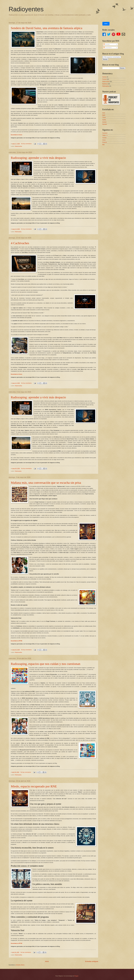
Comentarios (108, 48)
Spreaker (105, 124)
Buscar (105, 59)
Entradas (107, 44)
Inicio (47, 961)
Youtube (104, 138)
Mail (103, 145)
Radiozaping (18, 232)
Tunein (104, 117)
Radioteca (105, 84)
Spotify (104, 120)
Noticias (104, 77)
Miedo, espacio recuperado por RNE (34, 786)
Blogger (76, 976)
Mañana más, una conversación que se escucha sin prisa (46, 483)
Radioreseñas (18, 146)
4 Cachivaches (20, 243)
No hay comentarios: (27, 144)
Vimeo (104, 140)
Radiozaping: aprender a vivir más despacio (38, 158)
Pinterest (105, 142)
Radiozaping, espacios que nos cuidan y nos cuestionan (46, 664)
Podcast (104, 79)
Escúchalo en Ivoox (17, 135)
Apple (104, 115)
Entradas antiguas (92, 961)
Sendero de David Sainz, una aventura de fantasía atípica (47, 28)
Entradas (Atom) (20, 965)
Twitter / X (105, 135)
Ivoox (104, 113)
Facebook (105, 133)
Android (104, 122)
